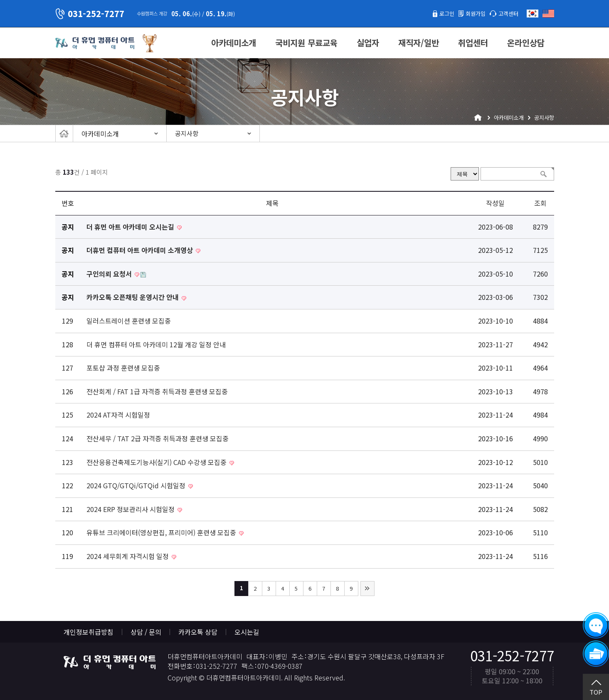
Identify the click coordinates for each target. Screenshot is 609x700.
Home (64, 134)
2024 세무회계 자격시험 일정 (128, 556)
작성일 (495, 203)
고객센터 (506, 13)
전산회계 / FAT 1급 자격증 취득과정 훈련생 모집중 (157, 391)
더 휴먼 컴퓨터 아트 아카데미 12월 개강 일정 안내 (156, 344)
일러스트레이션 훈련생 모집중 (129, 321)
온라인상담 (526, 43)
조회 (540, 203)
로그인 (435, 13)
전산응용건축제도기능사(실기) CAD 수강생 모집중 (157, 462)
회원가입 (468, 13)
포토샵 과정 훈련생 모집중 (123, 368)
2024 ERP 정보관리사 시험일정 (131, 509)
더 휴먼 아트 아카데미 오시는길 (131, 227)
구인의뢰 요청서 (110, 274)
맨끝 (367, 589)
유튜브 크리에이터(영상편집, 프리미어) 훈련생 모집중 (162, 532)
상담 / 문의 (146, 632)
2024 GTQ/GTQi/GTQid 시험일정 (137, 485)
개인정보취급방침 (89, 632)
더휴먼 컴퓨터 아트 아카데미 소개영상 (141, 250)
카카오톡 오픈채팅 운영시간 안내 (133, 297)
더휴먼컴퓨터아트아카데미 (95, 43)
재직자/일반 (419, 43)
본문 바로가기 (0, 0)
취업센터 (473, 43)
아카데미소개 (234, 43)
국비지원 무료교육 (306, 43)
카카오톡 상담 (198, 632)
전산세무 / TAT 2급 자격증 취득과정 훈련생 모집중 (158, 438)
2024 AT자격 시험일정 (118, 415)
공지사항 (187, 133)
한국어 (533, 14)
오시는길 (247, 632)
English (548, 14)
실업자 (368, 43)
